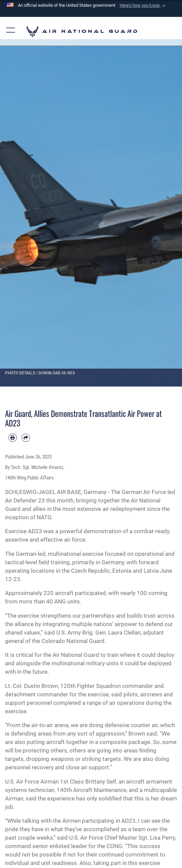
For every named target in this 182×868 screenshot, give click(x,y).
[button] (143, 5)
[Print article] (13, 438)
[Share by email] (26, 438)
